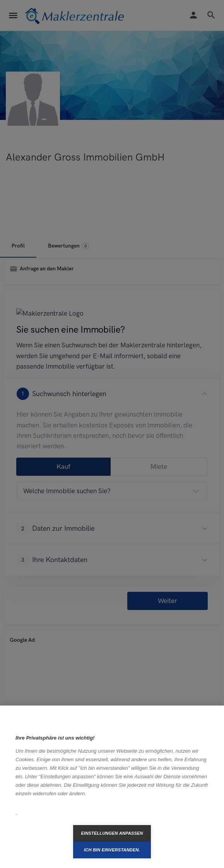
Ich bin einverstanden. (112, 850)
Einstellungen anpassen (112, 833)
